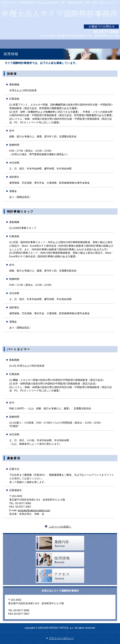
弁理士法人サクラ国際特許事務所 (60, 16)
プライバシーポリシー (61, 638)
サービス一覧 (60, 543)
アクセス (60, 576)
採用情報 (60, 560)
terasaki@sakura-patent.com (34, 510)
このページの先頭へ (60, 527)
